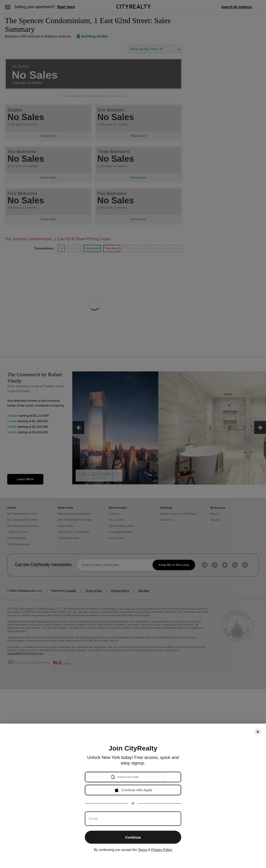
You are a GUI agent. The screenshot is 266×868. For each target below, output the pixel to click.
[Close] (258, 732)
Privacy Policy (162, 850)
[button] (125, 777)
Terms (142, 850)
